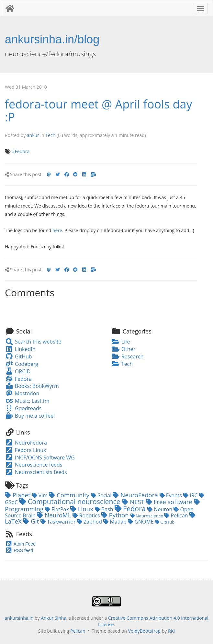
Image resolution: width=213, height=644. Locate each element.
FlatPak (58, 509)
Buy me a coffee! (30, 416)
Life (121, 342)
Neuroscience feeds (34, 465)
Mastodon (22, 393)
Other (123, 349)
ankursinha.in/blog (52, 39)
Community (70, 495)
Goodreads (23, 408)
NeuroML (55, 515)
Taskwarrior (59, 522)
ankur (33, 135)
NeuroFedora (26, 443)
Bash (105, 509)
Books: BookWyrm (32, 386)
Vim (41, 495)
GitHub (18, 356)
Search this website (33, 342)
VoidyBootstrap (145, 631)
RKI (171, 631)
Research (127, 356)
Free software (170, 502)
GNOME (141, 522)
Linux (83, 509)
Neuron (160, 509)
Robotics (87, 515)
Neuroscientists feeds (36, 472)
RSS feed (19, 550)
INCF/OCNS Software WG (40, 458)
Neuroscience (147, 516)
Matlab (116, 522)
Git (32, 521)
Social (102, 495)
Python (116, 515)
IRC (191, 495)
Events (171, 495)
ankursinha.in (19, 618)
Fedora (18, 379)
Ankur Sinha (54, 618)
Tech (50, 135)
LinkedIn (20, 349)
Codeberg (22, 364)
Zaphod (90, 522)
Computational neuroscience (71, 501)
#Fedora (21, 151)
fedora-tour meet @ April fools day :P (99, 111)
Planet (18, 495)
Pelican (177, 515)
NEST (134, 502)
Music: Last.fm (27, 401)
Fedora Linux (25, 450)
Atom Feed (20, 544)
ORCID (18, 371)
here (57, 230)
